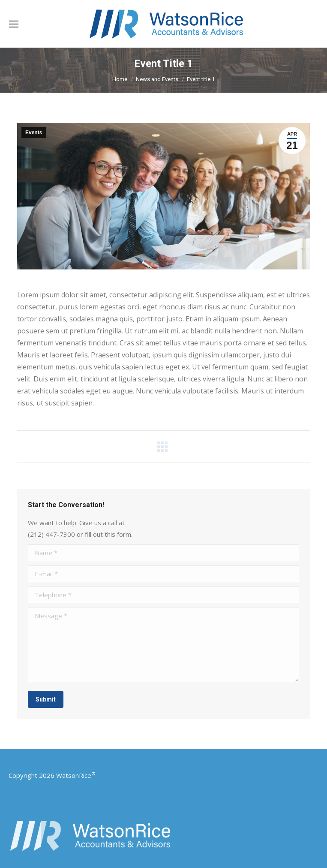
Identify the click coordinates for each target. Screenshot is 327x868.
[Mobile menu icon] (14, 24)
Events (34, 133)
